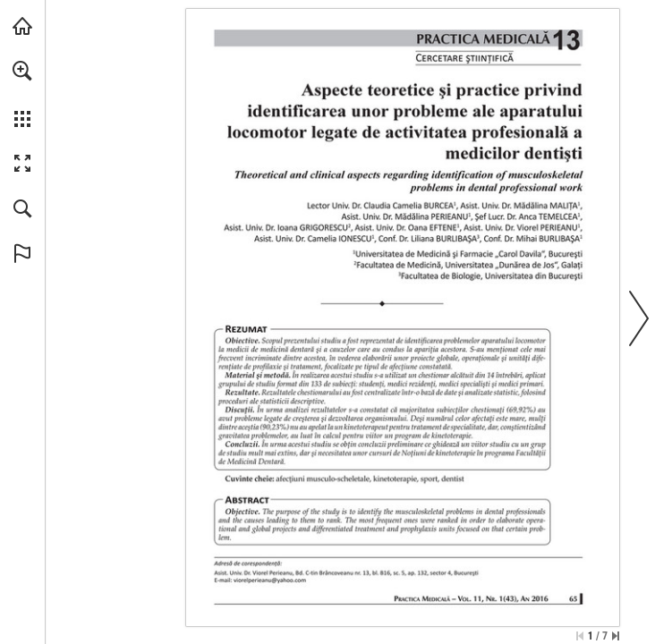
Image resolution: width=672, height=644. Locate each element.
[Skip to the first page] (580, 636)
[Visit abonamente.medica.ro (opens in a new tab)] (22, 26)
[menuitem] (22, 94)
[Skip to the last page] (616, 636)
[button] (22, 71)
